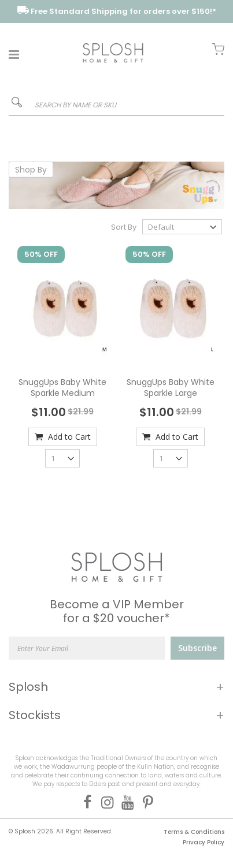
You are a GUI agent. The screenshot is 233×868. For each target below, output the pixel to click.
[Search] (17, 104)
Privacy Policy (204, 842)
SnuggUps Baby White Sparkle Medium (62, 388)
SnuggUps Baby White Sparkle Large (171, 388)
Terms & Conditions (194, 832)
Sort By (124, 227)
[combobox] (116, 105)
